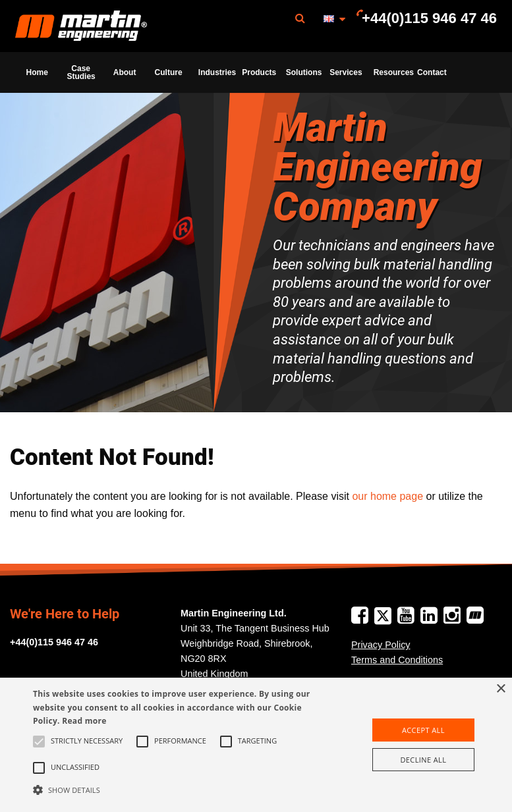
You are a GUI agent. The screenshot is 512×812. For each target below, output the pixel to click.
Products (259, 72)
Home (37, 72)
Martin (81, 26)
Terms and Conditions (397, 660)
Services (346, 72)
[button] (178, 790)
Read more (84, 721)
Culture (169, 72)
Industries (216, 72)
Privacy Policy (381, 645)
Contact (432, 72)
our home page (387, 496)
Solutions (304, 72)
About (125, 72)
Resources (391, 72)
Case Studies (81, 72)
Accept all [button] (423, 730)
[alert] (256, 745)
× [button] (500, 689)
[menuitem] (81, 26)
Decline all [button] (423, 760)
